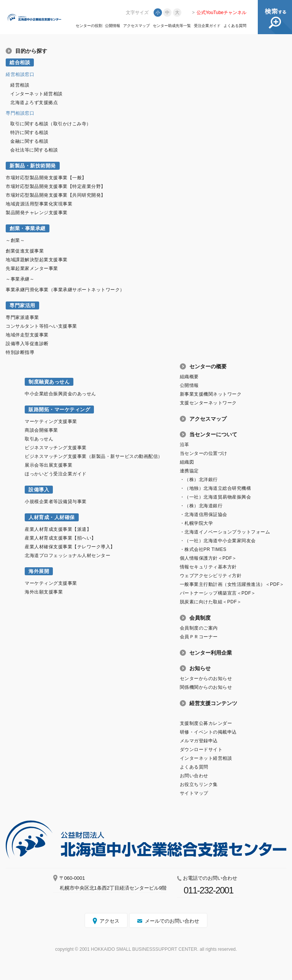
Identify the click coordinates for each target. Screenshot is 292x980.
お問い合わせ (194, 776)
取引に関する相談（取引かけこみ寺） (51, 124)
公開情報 (113, 26)
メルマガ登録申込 (199, 741)
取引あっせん (39, 439)
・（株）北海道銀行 (201, 506)
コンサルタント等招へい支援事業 (41, 326)
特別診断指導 (20, 352)
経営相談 (20, 85)
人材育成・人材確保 (52, 517)
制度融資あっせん (49, 382)
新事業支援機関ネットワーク (211, 394)
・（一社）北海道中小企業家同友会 (218, 541)
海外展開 (39, 571)
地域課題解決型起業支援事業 (37, 260)
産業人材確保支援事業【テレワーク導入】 (70, 547)
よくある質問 (235, 26)
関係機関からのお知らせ (206, 687)
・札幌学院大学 (197, 523)
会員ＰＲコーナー (199, 637)
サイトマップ (194, 793)
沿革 (185, 445)
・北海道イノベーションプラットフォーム (225, 532)
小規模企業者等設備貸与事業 (56, 502)
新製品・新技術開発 (33, 166)
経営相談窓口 (20, 74)
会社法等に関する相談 (34, 150)
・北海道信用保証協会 (204, 514)
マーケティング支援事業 (51, 421)
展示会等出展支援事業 (48, 465)
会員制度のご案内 (199, 628)
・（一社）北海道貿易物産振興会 (216, 497)
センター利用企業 (211, 653)
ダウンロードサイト (201, 750)
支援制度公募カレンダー (206, 723)
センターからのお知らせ (206, 679)
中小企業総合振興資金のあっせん (60, 394)
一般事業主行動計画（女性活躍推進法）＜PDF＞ (232, 584)
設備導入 (39, 490)
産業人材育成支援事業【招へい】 (60, 538)
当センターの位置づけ (204, 453)
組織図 (187, 462)
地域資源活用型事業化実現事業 (39, 204)
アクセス (109, 921)
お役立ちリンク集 (199, 784)
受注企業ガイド (207, 26)
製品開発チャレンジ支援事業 (37, 213)
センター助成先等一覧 (172, 26)
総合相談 (20, 62)
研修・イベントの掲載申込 (208, 732)
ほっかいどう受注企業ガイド (56, 474)
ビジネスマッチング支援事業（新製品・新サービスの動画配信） (94, 456)
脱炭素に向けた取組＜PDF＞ (211, 602)
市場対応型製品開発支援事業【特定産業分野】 (56, 186)
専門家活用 (22, 305)
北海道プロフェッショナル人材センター (67, 555)
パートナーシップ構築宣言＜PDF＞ (218, 593)
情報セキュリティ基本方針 (208, 567)
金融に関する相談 (29, 141)
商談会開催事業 (41, 430)
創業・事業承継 (28, 228)
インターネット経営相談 (36, 94)
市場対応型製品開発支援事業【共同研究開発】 (56, 195)
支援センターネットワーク (208, 403)
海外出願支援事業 (44, 592)
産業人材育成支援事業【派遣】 (58, 529)
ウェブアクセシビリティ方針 (211, 576)
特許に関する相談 (29, 133)
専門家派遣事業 (22, 317)
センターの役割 (89, 26)
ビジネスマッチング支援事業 (56, 448)
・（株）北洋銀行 (199, 480)
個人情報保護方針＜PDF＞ (208, 558)
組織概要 (189, 377)
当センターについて (213, 434)
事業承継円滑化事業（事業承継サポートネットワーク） (65, 290)
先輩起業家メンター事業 (32, 268)
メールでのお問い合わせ (172, 921)
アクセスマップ (136, 26)
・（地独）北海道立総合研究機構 (216, 488)
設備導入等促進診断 (27, 344)
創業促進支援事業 (25, 251)
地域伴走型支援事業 (27, 335)
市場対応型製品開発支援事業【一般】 (46, 178)
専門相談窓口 (20, 113)
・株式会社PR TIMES (203, 549)
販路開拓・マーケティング (59, 410)
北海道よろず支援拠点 (34, 103)
